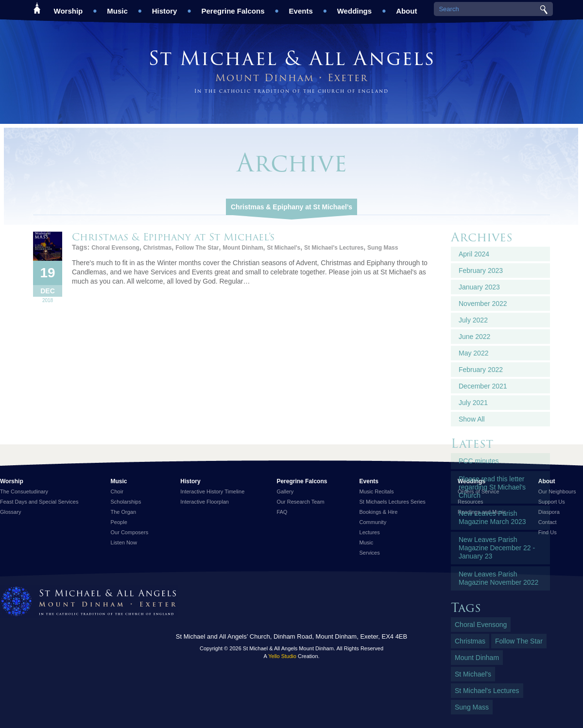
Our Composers (130, 532)
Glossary (10, 512)
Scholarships (126, 502)
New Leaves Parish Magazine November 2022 (498, 578)
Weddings (354, 8)
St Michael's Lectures (334, 248)
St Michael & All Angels (291, 58)
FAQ (282, 512)
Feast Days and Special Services (39, 502)
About (406, 8)
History (165, 8)
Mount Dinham (243, 248)
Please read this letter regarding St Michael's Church (492, 487)
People (119, 522)
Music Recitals (377, 491)
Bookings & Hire (379, 512)
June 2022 (474, 337)
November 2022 (483, 304)
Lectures (370, 532)
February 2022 (481, 370)
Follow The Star (197, 248)
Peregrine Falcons (233, 8)
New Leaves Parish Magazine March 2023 (492, 517)
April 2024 (474, 254)
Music (117, 8)
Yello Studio (282, 656)
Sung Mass (383, 248)
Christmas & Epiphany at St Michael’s (291, 207)
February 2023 (481, 271)
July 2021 (473, 403)
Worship (69, 8)
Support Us (552, 502)
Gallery (285, 491)
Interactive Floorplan (205, 502)
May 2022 (473, 353)
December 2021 (483, 386)
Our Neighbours (557, 491)
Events (301, 8)
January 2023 (479, 287)
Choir (117, 491)
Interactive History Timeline (212, 491)
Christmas (158, 248)
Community (373, 522)
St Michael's (283, 248)
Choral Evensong (115, 248)
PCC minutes (479, 461)
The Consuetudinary (24, 491)
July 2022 (473, 320)
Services (370, 553)
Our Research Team (300, 502)
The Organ (124, 512)
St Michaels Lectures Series (393, 502)
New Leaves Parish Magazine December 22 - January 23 (497, 548)
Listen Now (124, 542)
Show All (472, 419)
